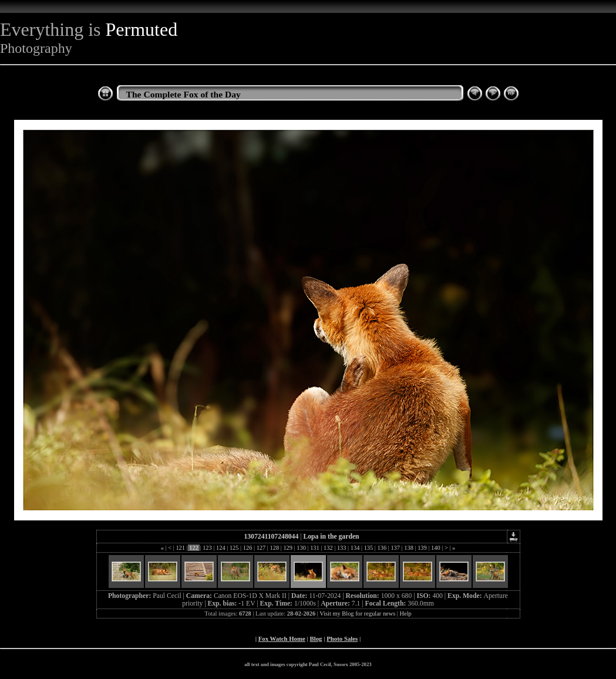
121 (181, 548)
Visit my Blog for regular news (357, 614)
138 (409, 548)
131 (315, 548)
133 (341, 548)
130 (302, 548)
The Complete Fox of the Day (184, 94)
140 (435, 548)
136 (382, 548)
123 (208, 548)
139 (423, 548)
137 (395, 548)
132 (328, 548)
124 (221, 548)
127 (261, 548)
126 (248, 548)
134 (355, 548)
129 (288, 548)
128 (275, 548)
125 (234, 548)
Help (406, 614)
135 (368, 548)
